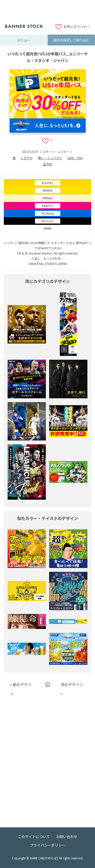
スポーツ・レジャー (56, 152)
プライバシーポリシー (48, 845)
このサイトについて (34, 837)
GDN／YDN (75, 158)
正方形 (48, 164)
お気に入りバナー (77, 27)
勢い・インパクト (50, 158)
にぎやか (27, 158)
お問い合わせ (67, 837)
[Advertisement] (48, 11)
